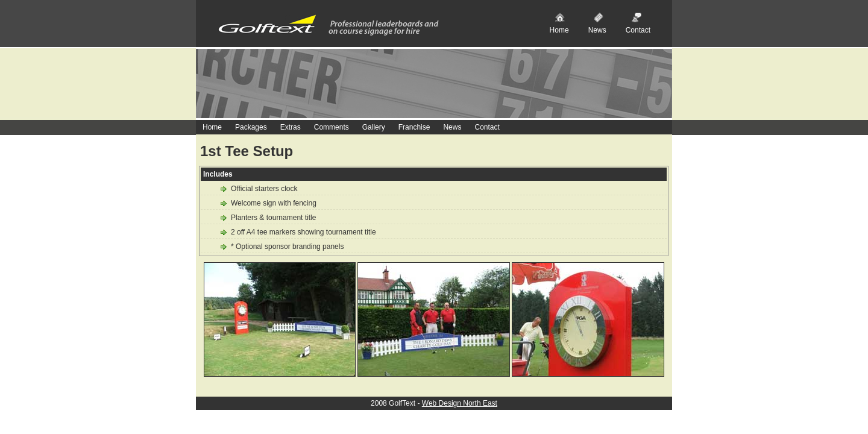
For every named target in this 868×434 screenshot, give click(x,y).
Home (559, 30)
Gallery (374, 127)
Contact (638, 30)
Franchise (414, 127)
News (597, 30)
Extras (291, 127)
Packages (251, 127)
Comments (332, 127)
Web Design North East (460, 403)
